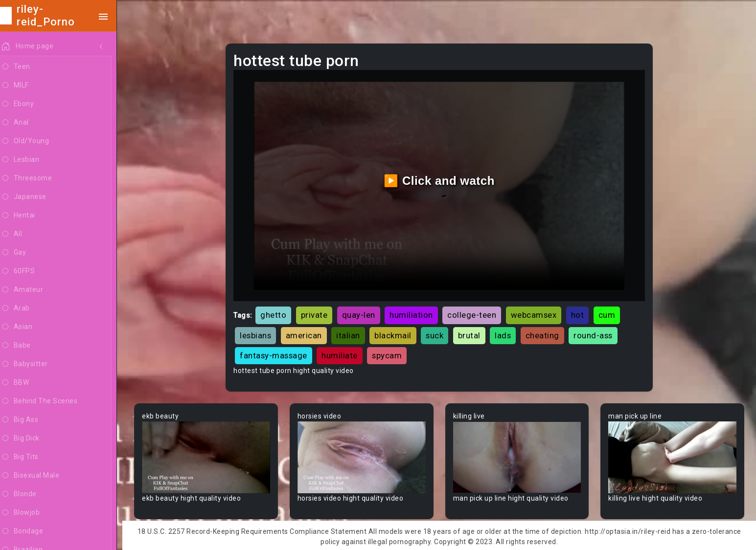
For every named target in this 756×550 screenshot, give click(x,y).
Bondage (33, 531)
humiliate (344, 353)
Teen (27, 67)
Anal (26, 123)
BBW (26, 383)
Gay (24, 253)
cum (611, 313)
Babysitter (35, 364)
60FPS (29, 271)
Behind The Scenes (50, 401)
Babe (27, 346)
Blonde (30, 494)
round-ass (597, 333)
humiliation (416, 313)
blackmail (397, 333)
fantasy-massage (278, 353)
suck (439, 333)
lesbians (260, 333)
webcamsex (538, 313)
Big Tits (31, 457)
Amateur (33, 290)
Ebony (28, 104)
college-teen (476, 313)
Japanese (35, 197)
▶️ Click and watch (442, 180)
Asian (28, 327)
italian (353, 333)
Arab (26, 308)
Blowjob (31, 513)
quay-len (363, 313)
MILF (26, 86)
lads (507, 333)
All (23, 234)
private (318, 313)
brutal (473, 333)
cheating (546, 333)
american (308, 333)
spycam (391, 353)
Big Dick (31, 439)
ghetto (278, 313)
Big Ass (31, 420)
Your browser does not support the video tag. (210, 455)
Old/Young (36, 141)
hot (582, 313)
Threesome (37, 178)
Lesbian (31, 160)
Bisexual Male (41, 476)
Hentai (29, 216)
